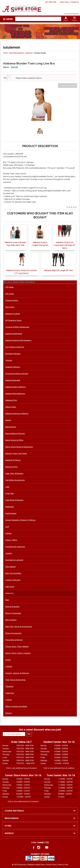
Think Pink (10, 693)
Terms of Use (63, 865)
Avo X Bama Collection (15, 347)
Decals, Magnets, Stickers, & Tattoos (20, 520)
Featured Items (12, 300)
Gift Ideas (10, 287)
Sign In (66, 20)
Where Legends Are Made (16, 706)
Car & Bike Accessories (15, 480)
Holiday (8, 533)
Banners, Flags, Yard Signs (16, 453)
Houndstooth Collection (15, 547)
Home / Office (11, 540)
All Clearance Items (13, 320)
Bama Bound (11, 427)
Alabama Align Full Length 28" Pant (58, 270)
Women (9, 713)
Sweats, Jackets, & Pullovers (17, 673)
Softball (9, 666)
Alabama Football (13, 314)
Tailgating (9, 686)
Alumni (8, 420)
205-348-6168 (51, 2)
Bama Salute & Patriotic (15, 434)
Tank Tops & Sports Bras (15, 680)
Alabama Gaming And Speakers (18, 340)
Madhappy (10, 507)
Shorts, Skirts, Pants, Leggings (18, 653)
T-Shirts (9, 700)
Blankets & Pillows (13, 460)
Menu (10, 19)
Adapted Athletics (13, 367)
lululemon (29, 53)
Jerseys (9, 360)
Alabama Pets (11, 400)
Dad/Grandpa (11, 513)
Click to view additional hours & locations (21, 768)
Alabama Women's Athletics (17, 414)
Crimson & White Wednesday (17, 327)
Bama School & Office (14, 440)
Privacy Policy (51, 865)
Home (5, 53)
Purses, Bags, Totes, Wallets (17, 647)
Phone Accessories (13, 633)
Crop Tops (10, 493)
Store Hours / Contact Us (69, 2)
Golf (7, 527)
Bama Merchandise (17, 53)
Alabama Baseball (13, 380)
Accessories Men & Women (17, 374)
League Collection (13, 580)
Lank (7, 487)
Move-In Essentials (13, 613)
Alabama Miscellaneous (15, 394)
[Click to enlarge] (40, 132)
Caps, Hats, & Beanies (14, 473)
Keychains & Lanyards (14, 560)
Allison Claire (11, 407)
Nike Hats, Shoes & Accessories (19, 627)
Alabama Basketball (14, 334)
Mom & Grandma (12, 607)
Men (7, 600)
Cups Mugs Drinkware (14, 500)
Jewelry (9, 553)
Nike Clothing (11, 620)
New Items (10, 307)
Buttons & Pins (11, 467)
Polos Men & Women (14, 640)
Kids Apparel (11, 567)
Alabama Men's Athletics (16, 387)
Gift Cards (10, 294)
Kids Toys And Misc (13, 573)
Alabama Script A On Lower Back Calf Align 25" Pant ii (65, 245)
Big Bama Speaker (13, 354)
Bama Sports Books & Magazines (19, 447)
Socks (8, 660)
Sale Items (10, 587)
